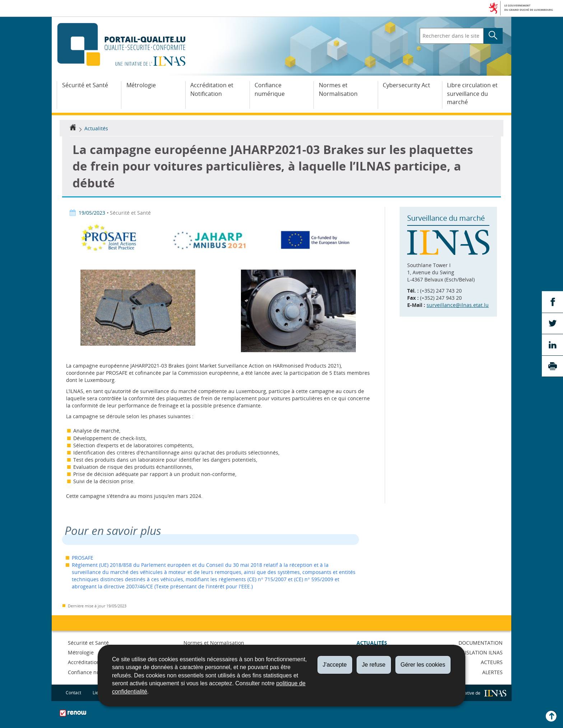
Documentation (481, 643)
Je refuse (374, 665)
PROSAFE (83, 558)
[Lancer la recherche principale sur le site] (493, 36)
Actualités (96, 128)
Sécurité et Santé (85, 85)
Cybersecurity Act (406, 85)
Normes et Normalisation (338, 89)
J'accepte (335, 665)
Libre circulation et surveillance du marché (472, 94)
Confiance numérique (270, 89)
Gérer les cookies (423, 665)
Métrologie (141, 85)
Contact (73, 693)
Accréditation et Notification (212, 89)
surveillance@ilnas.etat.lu (458, 305)
